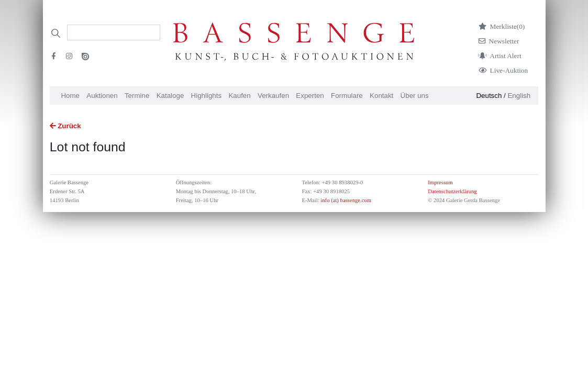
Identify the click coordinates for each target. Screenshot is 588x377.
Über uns (415, 96)
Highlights (207, 96)
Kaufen (239, 96)
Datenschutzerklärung (452, 191)
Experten (310, 96)
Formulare (347, 96)
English (519, 96)
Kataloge (170, 96)
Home (70, 96)
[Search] (114, 32)
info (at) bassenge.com (345, 200)
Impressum (440, 182)
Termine (137, 96)
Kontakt (381, 96)
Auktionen (102, 96)
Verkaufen (273, 96)
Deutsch (489, 96)
